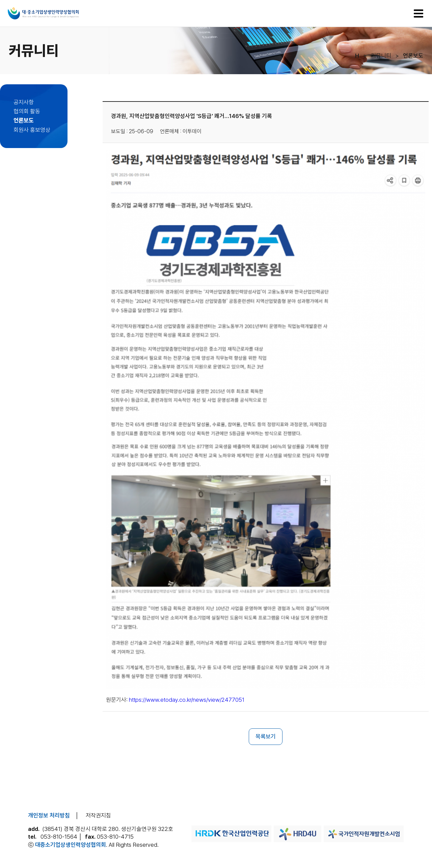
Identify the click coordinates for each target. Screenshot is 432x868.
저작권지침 (98, 815)
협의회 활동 (27, 111)
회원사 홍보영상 (32, 130)
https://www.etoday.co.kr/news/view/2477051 (187, 700)
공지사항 (24, 102)
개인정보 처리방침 (49, 815)
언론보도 (24, 120)
